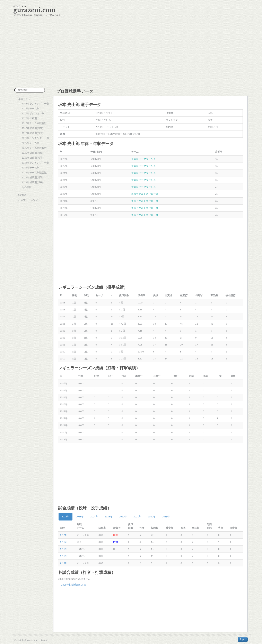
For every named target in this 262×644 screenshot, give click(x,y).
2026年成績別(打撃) (32, 128)
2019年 (166, 516)
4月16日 (64, 549)
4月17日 (64, 542)
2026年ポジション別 (33, 113)
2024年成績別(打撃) (32, 177)
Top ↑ (243, 639)
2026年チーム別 (30, 108)
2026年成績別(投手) (32, 133)
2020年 (152, 516)
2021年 (137, 516)
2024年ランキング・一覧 (35, 163)
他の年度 (27, 187)
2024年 (94, 516)
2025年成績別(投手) (32, 158)
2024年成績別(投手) (32, 182)
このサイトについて (29, 200)
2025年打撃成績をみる (74, 585)
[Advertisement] (131, 55)
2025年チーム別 (30, 143)
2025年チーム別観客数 (34, 148)
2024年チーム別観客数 (34, 172)
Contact (22, 195)
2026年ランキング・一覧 (35, 104)
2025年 (80, 516)
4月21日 (64, 535)
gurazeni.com (35, 10)
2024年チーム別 (30, 168)
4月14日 (64, 556)
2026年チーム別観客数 (34, 123)
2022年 (123, 516)
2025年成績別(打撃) (32, 153)
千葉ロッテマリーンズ (143, 159)
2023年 (109, 516)
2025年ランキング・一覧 (35, 138)
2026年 (65, 516)
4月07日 (64, 563)
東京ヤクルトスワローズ (145, 194)
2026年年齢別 (29, 118)
